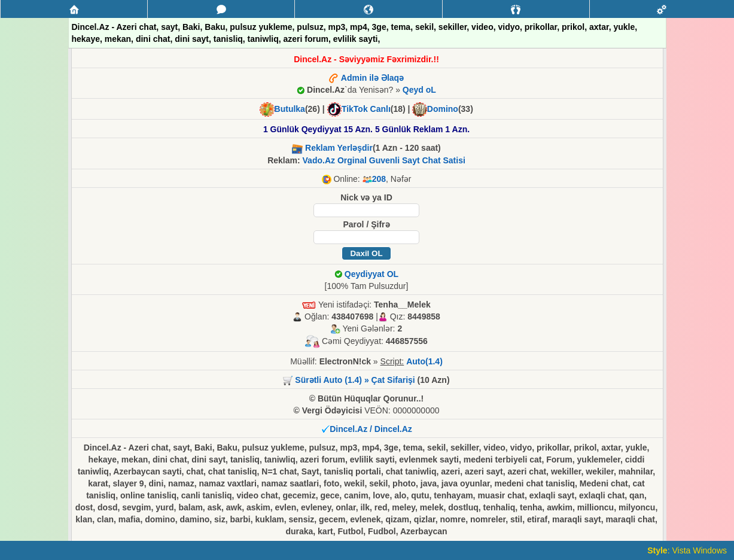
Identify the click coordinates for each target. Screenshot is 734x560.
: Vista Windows (687, 550)
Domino (443, 109)
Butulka (290, 109)
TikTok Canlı (366, 109)
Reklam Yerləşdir (339, 148)
